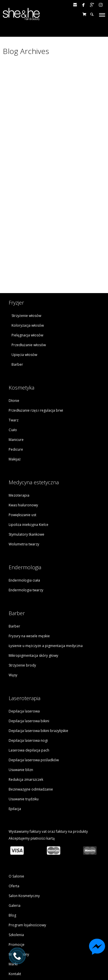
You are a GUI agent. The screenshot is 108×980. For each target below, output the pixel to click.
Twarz (14, 362)
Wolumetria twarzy (24, 486)
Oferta (14, 828)
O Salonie (16, 818)
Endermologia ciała (24, 522)
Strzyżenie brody (22, 607)
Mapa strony (19, 896)
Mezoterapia (19, 437)
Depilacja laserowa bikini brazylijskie (38, 672)
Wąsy (13, 617)
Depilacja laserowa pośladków (34, 702)
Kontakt (15, 916)
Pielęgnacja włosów (27, 277)
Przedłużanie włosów (29, 287)
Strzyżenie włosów (26, 257)
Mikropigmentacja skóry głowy (33, 597)
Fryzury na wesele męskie (29, 578)
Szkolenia (16, 877)
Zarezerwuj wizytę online (53, 931)
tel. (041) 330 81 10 (54, 939)
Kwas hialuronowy (23, 447)
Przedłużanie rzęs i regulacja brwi (36, 352)
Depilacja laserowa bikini (29, 663)
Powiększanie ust (22, 457)
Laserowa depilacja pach (29, 692)
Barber (17, 306)
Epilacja (15, 751)
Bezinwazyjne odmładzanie (31, 731)
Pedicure (16, 391)
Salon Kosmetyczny (24, 837)
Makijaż (15, 401)
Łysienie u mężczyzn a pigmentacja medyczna (46, 587)
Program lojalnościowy (27, 867)
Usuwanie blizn (21, 711)
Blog (12, 857)
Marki (13, 906)
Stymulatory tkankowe (26, 476)
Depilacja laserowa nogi (28, 682)
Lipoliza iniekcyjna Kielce (29, 466)
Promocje (17, 886)
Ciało (13, 372)
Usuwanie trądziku (24, 741)
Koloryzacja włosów (28, 267)
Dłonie (14, 342)
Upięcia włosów (24, 296)
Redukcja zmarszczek (26, 721)
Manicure (16, 381)
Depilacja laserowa (24, 653)
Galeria (15, 847)
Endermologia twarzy (26, 532)
